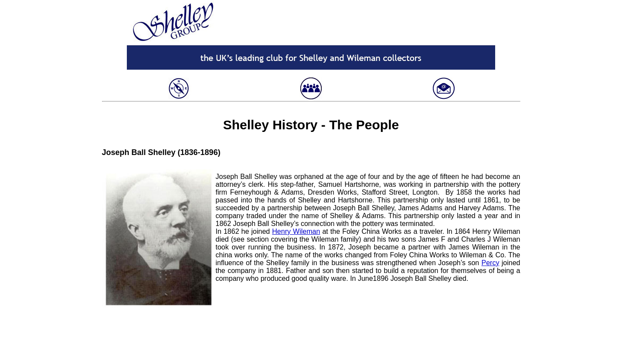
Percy (491, 263)
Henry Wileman (296, 231)
